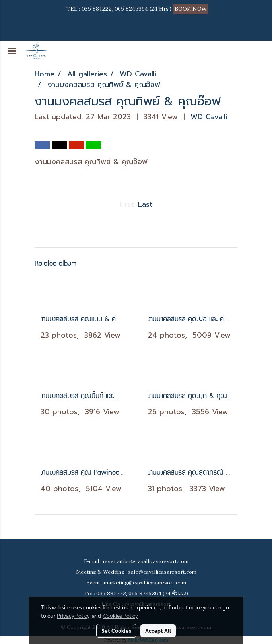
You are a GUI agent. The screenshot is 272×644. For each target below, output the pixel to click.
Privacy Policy (73, 615)
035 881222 (97, 9)
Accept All (158, 630)
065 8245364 (131, 9)
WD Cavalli (209, 117)
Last (145, 204)
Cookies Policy (120, 615)
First (127, 204)
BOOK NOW (191, 9)
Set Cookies (116, 630)
